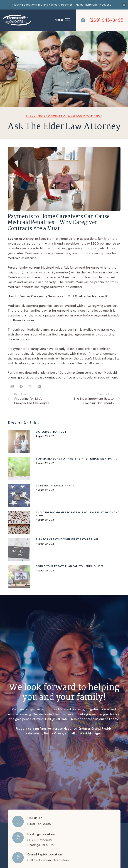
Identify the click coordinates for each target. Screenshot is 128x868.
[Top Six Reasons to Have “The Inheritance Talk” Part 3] (64, 469)
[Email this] (12, 386)
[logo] (17, 20)
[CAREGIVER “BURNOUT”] (64, 442)
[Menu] (62, 20)
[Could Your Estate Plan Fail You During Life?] (64, 576)
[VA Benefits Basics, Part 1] (64, 495)
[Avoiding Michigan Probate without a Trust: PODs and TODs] (64, 522)
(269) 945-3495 (64, 719)
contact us (90, 719)
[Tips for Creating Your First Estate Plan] (64, 549)
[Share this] (21, 386)
